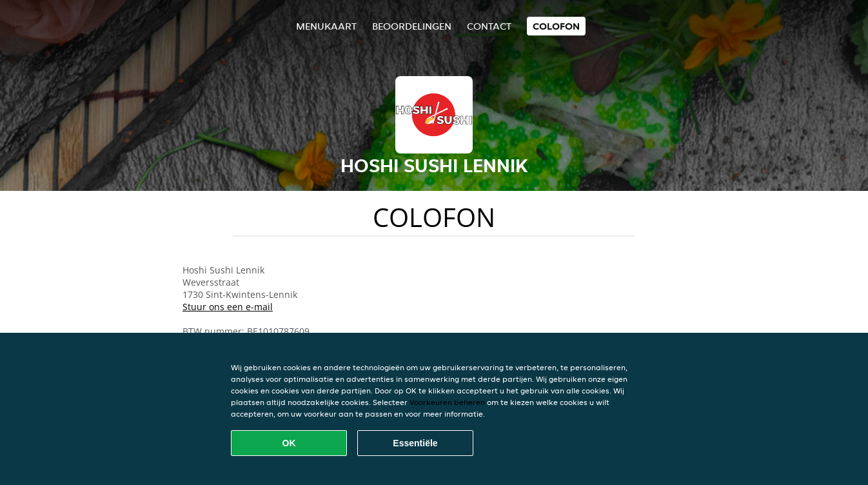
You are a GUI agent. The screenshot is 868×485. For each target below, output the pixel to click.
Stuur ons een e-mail (228, 307)
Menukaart (326, 26)
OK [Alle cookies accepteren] (289, 443)
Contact (489, 26)
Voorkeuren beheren (447, 402)
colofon (556, 26)
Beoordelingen (412, 26)
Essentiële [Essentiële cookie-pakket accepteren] (415, 443)
